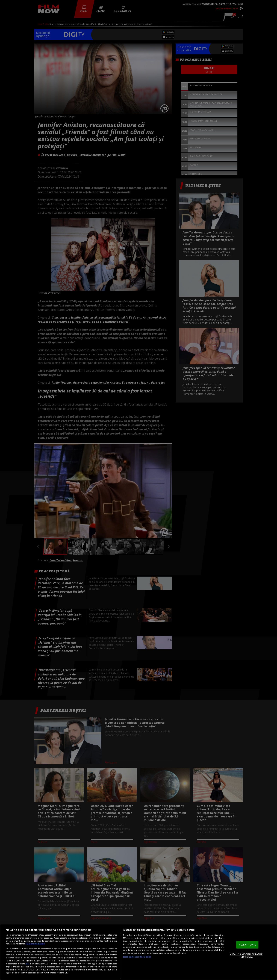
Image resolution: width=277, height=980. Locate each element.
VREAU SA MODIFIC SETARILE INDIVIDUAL (246, 956)
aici (27, 964)
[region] (138, 952)
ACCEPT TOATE (247, 945)
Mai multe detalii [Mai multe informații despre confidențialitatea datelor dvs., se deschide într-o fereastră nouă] (36, 944)
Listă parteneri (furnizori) (137, 957)
